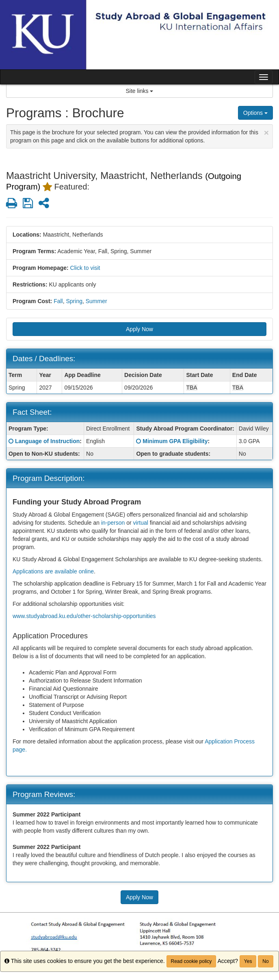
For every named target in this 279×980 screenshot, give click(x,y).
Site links (140, 91)
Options (255, 113)
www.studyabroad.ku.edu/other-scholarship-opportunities (84, 616)
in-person (113, 523)
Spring (74, 301)
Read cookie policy (191, 961)
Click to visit (85, 268)
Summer (96, 301)
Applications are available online (53, 571)
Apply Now (139, 329)
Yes (248, 961)
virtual (141, 523)
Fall (58, 301)
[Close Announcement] (266, 132)
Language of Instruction (47, 441)
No (265, 961)
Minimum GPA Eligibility (175, 441)
